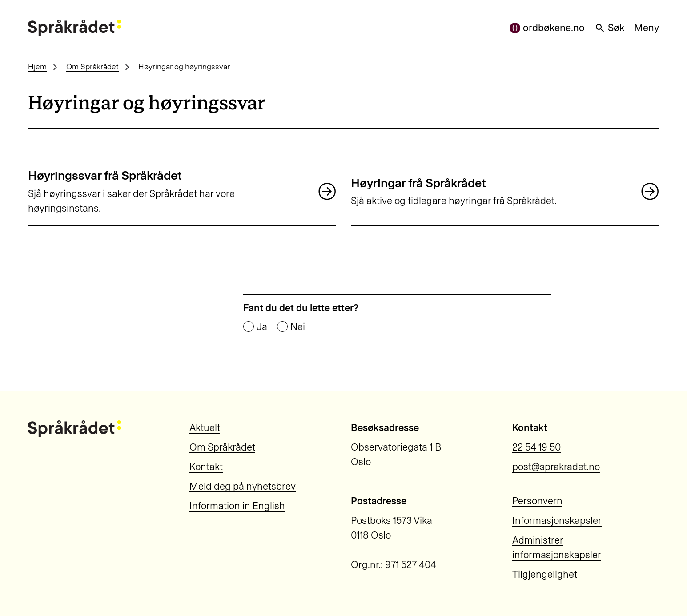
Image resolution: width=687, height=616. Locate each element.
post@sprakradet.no (556, 467)
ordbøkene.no (547, 28)
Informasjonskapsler (557, 521)
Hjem (37, 66)
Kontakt (206, 467)
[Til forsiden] (74, 28)
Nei (298, 327)
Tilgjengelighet (545, 574)
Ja (262, 327)
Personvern (537, 501)
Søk (609, 28)
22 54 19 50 (536, 447)
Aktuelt (205, 428)
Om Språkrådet (92, 66)
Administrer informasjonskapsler (557, 548)
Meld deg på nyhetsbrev (243, 486)
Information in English (237, 506)
